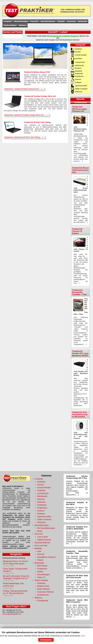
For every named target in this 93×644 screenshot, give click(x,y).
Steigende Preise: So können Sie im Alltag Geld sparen (15, 562)
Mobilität (61, 21)
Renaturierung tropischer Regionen (64, 36)
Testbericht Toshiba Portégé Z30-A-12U (40, 96)
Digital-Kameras (44, 540)
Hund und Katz (41, 546)
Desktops (41, 482)
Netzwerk (41, 502)
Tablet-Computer (44, 519)
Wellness (23, 25)
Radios (40, 572)
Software (41, 514)
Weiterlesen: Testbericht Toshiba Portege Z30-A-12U (26, 115)
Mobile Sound (43, 586)
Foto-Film (34, 21)
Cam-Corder (43, 537)
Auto (39, 551)
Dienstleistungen (21, 21)
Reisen (40, 560)
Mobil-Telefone (44, 589)
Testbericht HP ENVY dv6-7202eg (37, 122)
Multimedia (83, 21)
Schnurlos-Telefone (46, 592)
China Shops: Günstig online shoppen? (15, 570)
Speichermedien (44, 517)
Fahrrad (41, 554)
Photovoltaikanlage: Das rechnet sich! (13, 585)
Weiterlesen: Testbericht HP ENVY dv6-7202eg (24, 137)
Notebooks (42, 505)
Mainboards (42, 496)
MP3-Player (42, 566)
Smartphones (43, 595)
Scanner (41, 511)
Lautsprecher (43, 493)
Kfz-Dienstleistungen (46, 528)
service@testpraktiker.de (12, 614)
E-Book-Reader (44, 488)
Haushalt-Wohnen (48, 21)
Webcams (42, 522)
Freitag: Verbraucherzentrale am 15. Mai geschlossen (15, 592)
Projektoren (42, 508)
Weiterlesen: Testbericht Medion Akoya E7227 (24, 89)
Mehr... (84, 636)
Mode (40, 531)
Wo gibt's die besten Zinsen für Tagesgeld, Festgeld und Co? (16, 577)
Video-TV (41, 577)
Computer (8, 21)
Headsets (41, 490)
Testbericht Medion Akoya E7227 (37, 72)
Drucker (41, 485)
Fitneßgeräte (43, 601)
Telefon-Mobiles (10, 25)
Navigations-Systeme (46, 557)
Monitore (41, 499)
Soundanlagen (44, 575)
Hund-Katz (71, 21)
